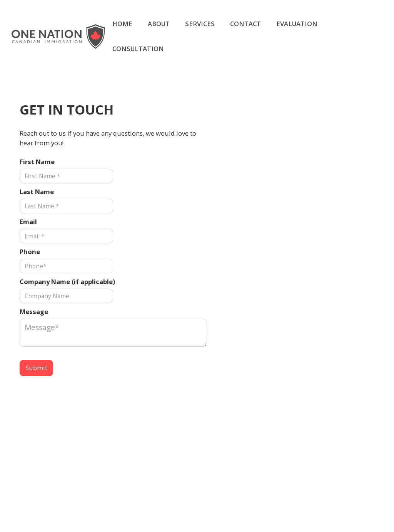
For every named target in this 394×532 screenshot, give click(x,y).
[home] (58, 36)
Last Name (37, 192)
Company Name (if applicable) (67, 282)
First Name (37, 162)
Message (34, 312)
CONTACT (245, 24)
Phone (30, 252)
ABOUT (159, 24)
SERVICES (200, 24)
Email (28, 222)
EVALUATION (297, 24)
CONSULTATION (138, 49)
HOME (122, 24)
